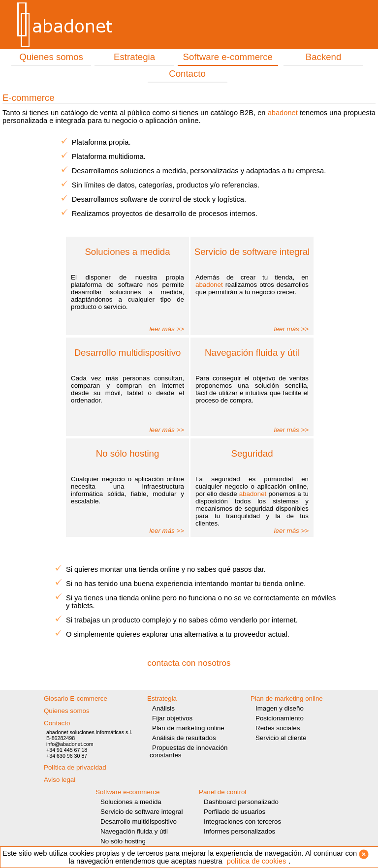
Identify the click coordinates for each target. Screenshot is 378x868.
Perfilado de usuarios (235, 812)
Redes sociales (278, 728)
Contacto (187, 74)
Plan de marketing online (188, 728)
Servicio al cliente (281, 738)
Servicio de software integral (142, 812)
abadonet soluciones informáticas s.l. (89, 732)
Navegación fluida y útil (134, 831)
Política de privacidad (75, 767)
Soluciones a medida (131, 802)
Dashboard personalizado (241, 802)
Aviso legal (60, 780)
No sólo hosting (123, 841)
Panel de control (222, 792)
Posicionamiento (280, 718)
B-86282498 (61, 738)
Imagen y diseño (280, 708)
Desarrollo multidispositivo (139, 821)
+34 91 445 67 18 (67, 750)
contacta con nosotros (189, 663)
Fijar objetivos (172, 718)
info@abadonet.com (70, 744)
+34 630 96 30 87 (67, 756)
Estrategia (134, 57)
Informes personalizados (239, 831)
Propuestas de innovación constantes (189, 751)
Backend (324, 57)
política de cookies (257, 861)
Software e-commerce (228, 57)
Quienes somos (51, 57)
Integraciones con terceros (242, 821)
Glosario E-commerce (76, 698)
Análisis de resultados (184, 738)
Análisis (163, 708)
